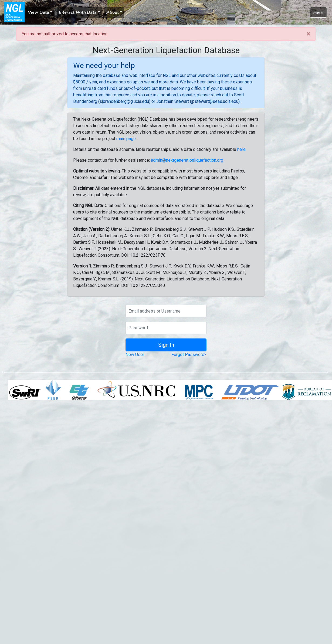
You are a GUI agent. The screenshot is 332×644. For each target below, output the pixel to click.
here (241, 149)
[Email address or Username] (166, 311)
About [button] (113, 12)
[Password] (166, 328)
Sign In (318, 12)
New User (135, 355)
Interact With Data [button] (78, 12)
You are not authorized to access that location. (65, 34)
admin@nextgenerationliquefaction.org (187, 160)
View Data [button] (38, 12)
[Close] (308, 34)
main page (126, 139)
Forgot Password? (189, 355)
